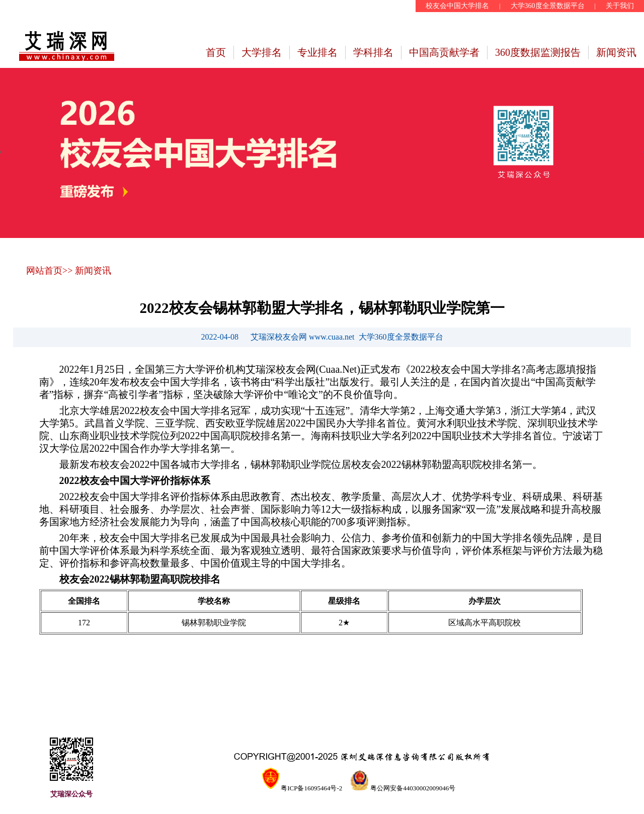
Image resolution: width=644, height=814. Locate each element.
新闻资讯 (616, 52)
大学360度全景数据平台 (548, 6)
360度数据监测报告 (538, 52)
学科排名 (373, 52)
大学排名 (262, 52)
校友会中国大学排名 (457, 6)
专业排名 (317, 52)
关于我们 (620, 6)
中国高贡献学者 (444, 52)
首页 (216, 52)
